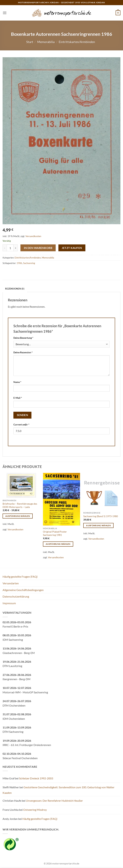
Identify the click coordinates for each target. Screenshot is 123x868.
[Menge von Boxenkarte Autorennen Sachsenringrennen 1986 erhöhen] (16, 248)
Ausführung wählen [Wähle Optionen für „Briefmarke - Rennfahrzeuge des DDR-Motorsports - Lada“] (18, 516)
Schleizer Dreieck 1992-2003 (36, 778)
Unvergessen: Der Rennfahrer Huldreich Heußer (54, 801)
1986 (19, 263)
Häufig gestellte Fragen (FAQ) (20, 577)
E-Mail (18, 398)
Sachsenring (29, 263)
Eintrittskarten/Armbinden (77, 42)
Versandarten (11, 583)
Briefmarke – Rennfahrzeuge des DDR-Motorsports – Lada (20, 505)
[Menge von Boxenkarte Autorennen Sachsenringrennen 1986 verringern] (5, 248)
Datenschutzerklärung (16, 596)
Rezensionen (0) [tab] (15, 289)
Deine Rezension (23, 352)
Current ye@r (21, 424)
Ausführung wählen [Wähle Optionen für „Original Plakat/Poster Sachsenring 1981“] (58, 544)
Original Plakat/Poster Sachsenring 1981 (55, 533)
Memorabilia (46, 42)
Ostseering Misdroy (35, 810)
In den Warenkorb (38, 248)
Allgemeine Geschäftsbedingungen (23, 590)
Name (17, 382)
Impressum (9, 603)
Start (30, 42)
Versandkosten (33, 236)
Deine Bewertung (23, 338)
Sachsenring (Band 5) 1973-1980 (101, 516)
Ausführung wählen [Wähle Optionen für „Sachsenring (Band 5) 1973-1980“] (98, 525)
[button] (5, 13)
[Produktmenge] (10, 248)
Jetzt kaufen (72, 248)
